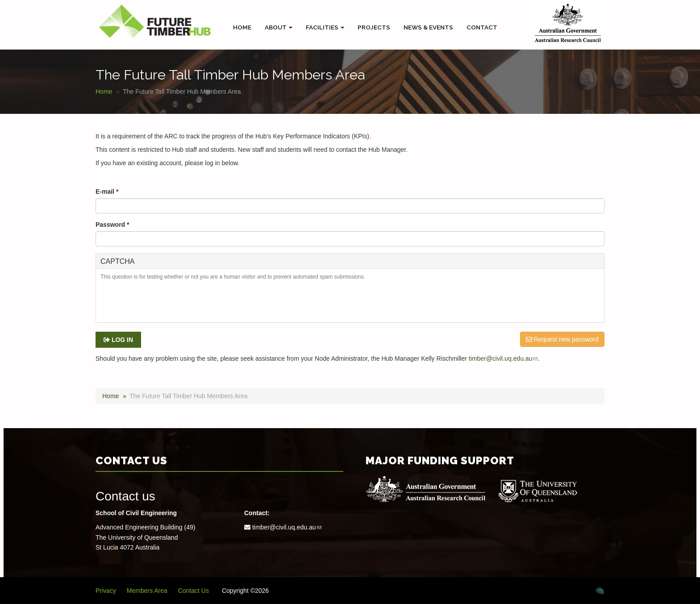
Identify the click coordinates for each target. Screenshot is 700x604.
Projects (374, 27)
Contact (482, 27)
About (279, 27)
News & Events (428, 27)
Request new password (562, 339)
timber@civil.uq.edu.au (503, 358)
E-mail (107, 192)
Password (112, 225)
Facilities (325, 27)
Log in (118, 340)
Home (242, 27)
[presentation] (168, 303)
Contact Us (194, 591)
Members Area (147, 591)
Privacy (106, 591)
